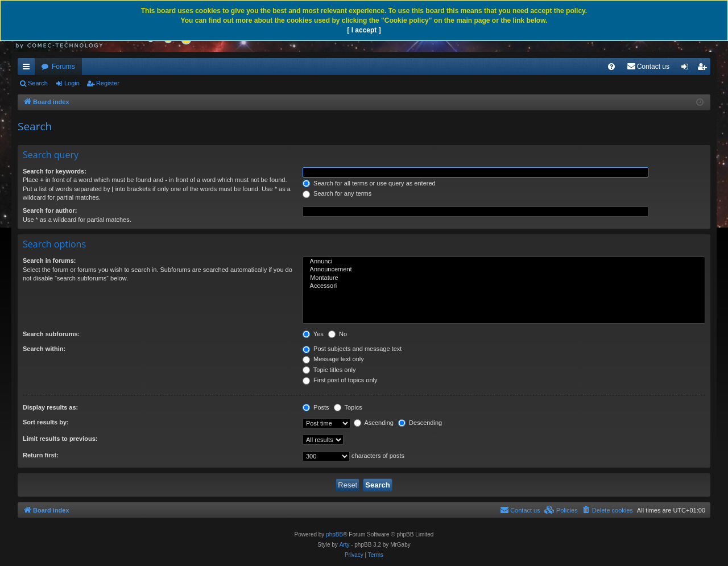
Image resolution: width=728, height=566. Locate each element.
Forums (63, 67)
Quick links (28, 69)
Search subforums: (51, 334)
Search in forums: (49, 261)
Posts (316, 407)
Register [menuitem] (704, 69)
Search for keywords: (55, 171)
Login (72, 83)
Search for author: (50, 210)
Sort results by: (46, 422)
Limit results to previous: (60, 439)
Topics (348, 407)
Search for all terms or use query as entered (369, 183)
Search (38, 83)
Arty (345, 545)
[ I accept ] (364, 30)
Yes (313, 334)
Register (108, 83)
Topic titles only (329, 370)
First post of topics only (340, 380)
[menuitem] (611, 67)
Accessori (504, 286)
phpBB (334, 534)
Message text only (333, 359)
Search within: (44, 349)
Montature (504, 278)
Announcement (504, 270)
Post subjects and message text (352, 349)
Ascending (374, 423)
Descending (420, 423)
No (338, 334)
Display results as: (50, 407)
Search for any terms (337, 193)
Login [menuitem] (687, 69)
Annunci (504, 262)
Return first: (41, 455)
